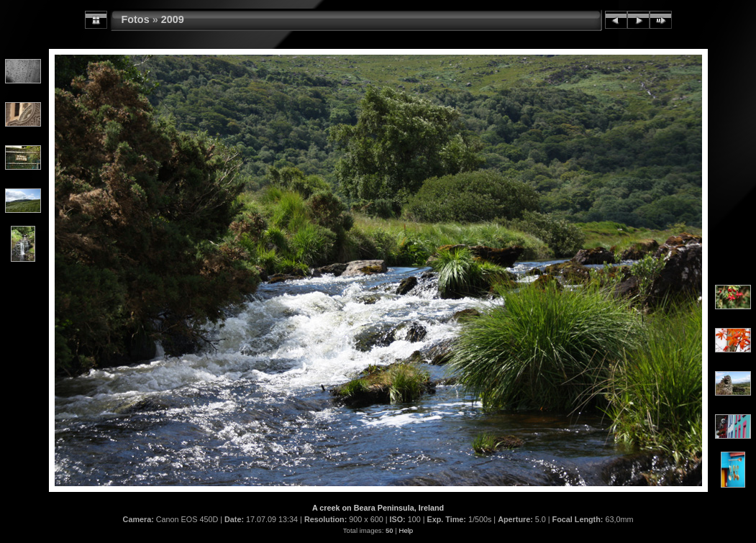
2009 (173, 19)
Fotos (136, 19)
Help (406, 530)
